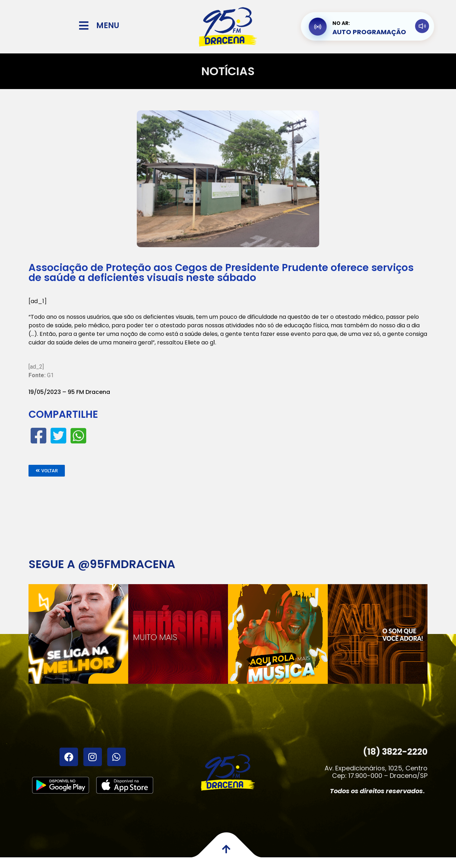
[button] (47, 471)
